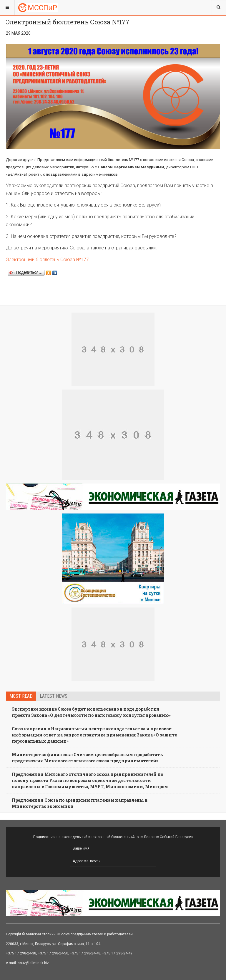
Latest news (54, 696)
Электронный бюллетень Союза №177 (47, 260)
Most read (21, 696)
